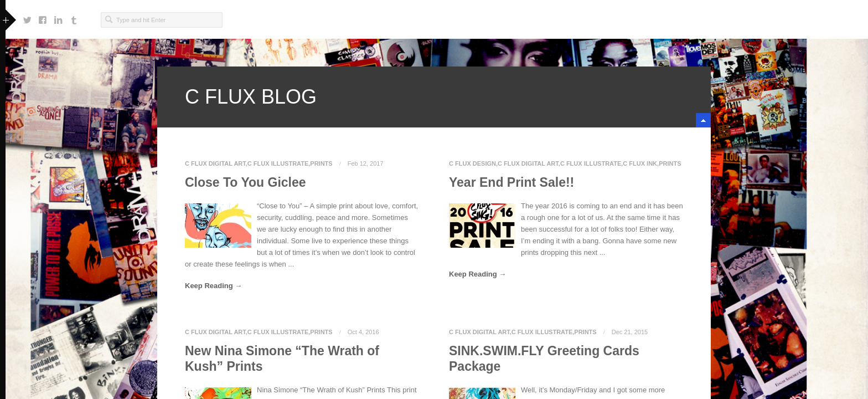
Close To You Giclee (246, 182)
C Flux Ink (640, 163)
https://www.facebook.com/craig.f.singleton (43, 17)
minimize (703, 120)
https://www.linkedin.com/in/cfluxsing (58, 17)
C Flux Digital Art (215, 163)
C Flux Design (472, 163)
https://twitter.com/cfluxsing (27, 17)
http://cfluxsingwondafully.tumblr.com (74, 17)
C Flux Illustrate (278, 163)
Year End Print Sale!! (512, 182)
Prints (321, 163)
